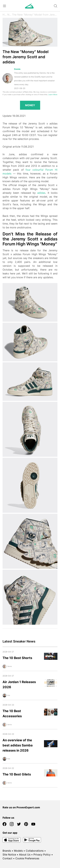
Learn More (53, 95)
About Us (25, 855)
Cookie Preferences (27, 858)
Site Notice (9, 855)
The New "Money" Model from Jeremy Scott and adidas (35, 15)
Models (18, 851)
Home (5, 15)
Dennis (17, 69)
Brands (7, 851)
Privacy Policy (42, 855)
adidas (41, 193)
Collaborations (35, 851)
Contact (7, 858)
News (10, 15)
